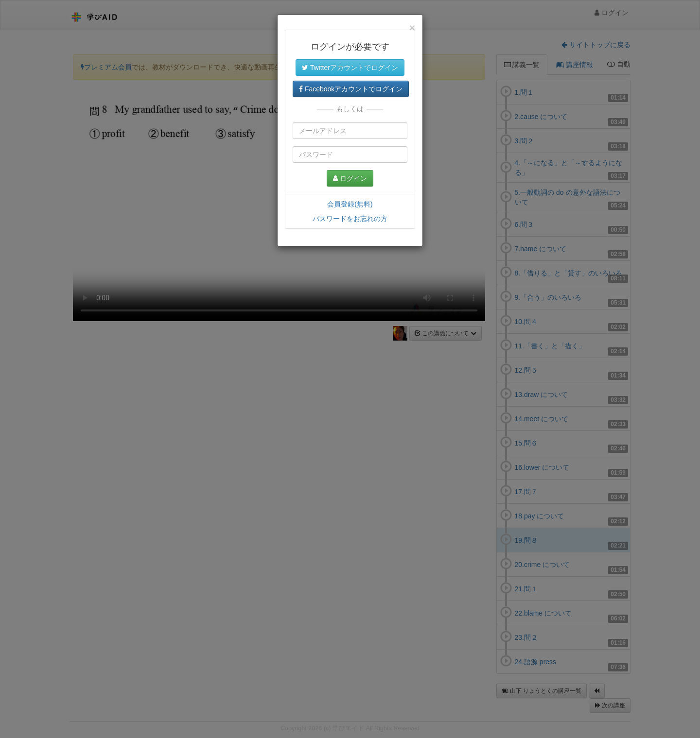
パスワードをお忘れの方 (350, 219)
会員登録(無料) (350, 204)
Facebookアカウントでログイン (351, 89)
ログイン (350, 178)
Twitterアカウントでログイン (350, 68)
